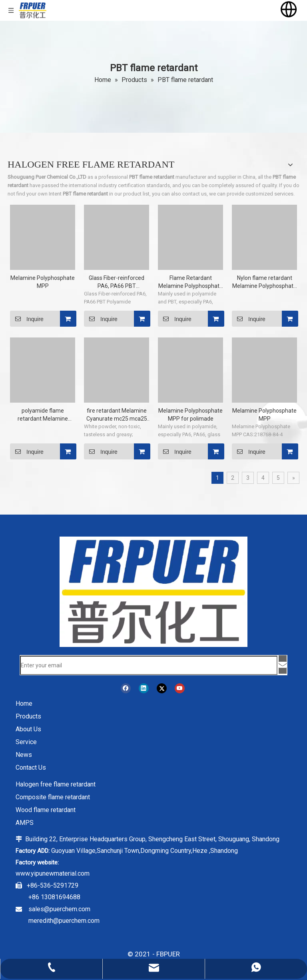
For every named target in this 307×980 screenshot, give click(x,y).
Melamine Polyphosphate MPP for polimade (190, 415)
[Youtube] (180, 688)
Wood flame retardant (46, 810)
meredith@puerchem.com (64, 921)
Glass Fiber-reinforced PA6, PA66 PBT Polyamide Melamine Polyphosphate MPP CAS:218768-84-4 (117, 282)
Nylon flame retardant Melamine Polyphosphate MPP (264, 282)
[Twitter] (162, 688)
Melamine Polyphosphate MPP (43, 282)
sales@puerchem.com (59, 909)
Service (26, 742)
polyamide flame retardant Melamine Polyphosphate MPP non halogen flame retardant (43, 415)
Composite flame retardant (53, 797)
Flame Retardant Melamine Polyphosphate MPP (190, 282)
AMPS (25, 823)
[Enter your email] (149, 665)
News (24, 755)
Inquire (27, 319)
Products (28, 716)
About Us (28, 729)
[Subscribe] (283, 665)
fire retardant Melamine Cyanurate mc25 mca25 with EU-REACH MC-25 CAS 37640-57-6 (117, 415)
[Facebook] (126, 688)
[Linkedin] (144, 688)
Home (24, 704)
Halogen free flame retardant (56, 784)
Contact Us (31, 767)
